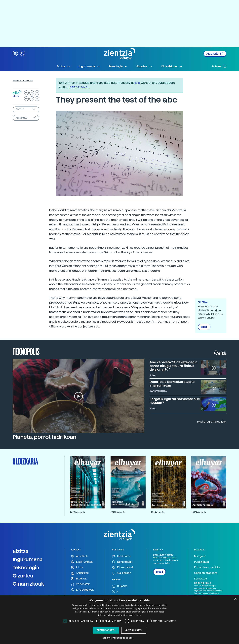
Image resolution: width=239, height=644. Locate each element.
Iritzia (77, 567)
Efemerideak (123, 567)
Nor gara (200, 556)
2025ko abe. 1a (118, 512)
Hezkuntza (121, 556)
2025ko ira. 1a (158, 512)
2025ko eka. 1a (199, 512)
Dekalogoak (122, 562)
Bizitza (21, 551)
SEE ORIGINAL (80, 87)
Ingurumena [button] (89, 67)
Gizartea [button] (144, 67)
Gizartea (23, 576)
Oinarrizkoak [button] (172, 67)
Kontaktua (200, 579)
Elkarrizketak (82, 562)
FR (37, 93)
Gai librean (122, 573)
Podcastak (80, 584)
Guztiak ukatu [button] (134, 630)
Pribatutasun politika (207, 567)
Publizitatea (201, 562)
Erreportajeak (82, 590)
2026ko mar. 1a (77, 512)
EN (26, 99)
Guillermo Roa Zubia (23, 80)
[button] (15, 53)
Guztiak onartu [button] (106, 630)
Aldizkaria (215, 54)
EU (26, 93)
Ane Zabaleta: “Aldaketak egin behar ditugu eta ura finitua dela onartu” (174, 366)
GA (37, 99)
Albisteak (79, 556)
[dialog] (119, 620)
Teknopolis (26, 351)
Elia (138, 83)
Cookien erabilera (206, 573)
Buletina (219, 66)
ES (32, 93)
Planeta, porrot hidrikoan (44, 437)
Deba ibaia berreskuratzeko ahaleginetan (172, 384)
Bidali (204, 327)
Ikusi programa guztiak (212, 422)
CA (32, 99)
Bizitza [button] (64, 67)
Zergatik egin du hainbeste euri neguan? (175, 401)
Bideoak (79, 579)
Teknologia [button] (118, 67)
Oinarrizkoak (28, 584)
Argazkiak (80, 573)
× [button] (235, 599)
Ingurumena (28, 559)
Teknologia (26, 568)
